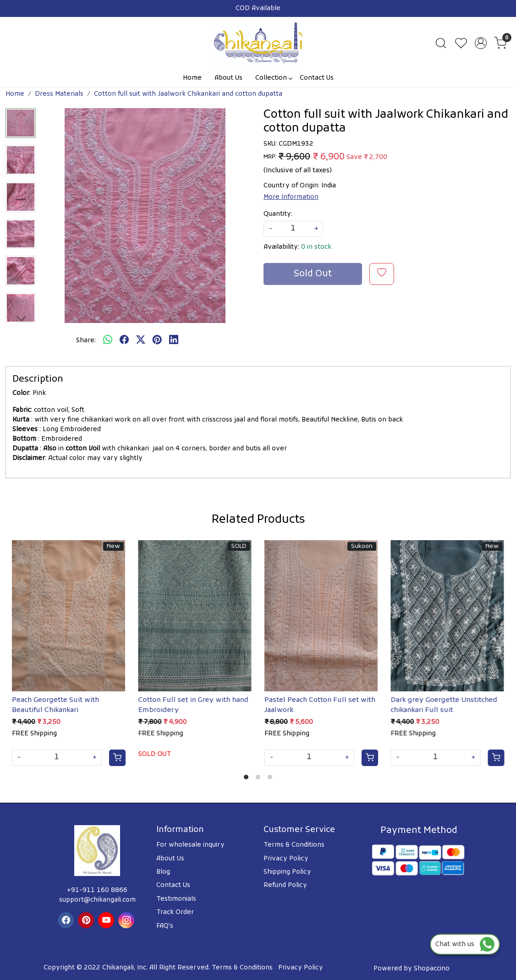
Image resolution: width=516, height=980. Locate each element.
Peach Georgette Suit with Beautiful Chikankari (55, 705)
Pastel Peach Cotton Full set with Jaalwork (320, 705)
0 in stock (316, 247)
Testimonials (176, 899)
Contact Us (317, 78)
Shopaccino (432, 969)
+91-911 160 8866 (97, 890)
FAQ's (165, 926)
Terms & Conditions (294, 845)
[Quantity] (57, 758)
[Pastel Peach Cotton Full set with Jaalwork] (321, 616)
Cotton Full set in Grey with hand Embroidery (194, 705)
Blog (163, 872)
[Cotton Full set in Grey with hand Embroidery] (195, 616)
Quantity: (278, 214)
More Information (291, 197)
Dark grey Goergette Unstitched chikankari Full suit (444, 705)
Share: (86, 341)
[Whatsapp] (108, 341)
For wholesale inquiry (190, 845)
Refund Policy (285, 885)
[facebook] (124, 341)
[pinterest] (157, 341)
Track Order (175, 912)
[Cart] (117, 758)
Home (192, 78)
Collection (274, 78)
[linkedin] (174, 341)
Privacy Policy (286, 859)
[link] (441, 43)
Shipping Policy (287, 872)
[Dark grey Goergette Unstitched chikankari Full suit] (448, 616)
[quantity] (293, 229)
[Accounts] (481, 43)
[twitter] (141, 341)
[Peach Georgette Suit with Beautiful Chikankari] (69, 616)
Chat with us (465, 944)
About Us (228, 78)
